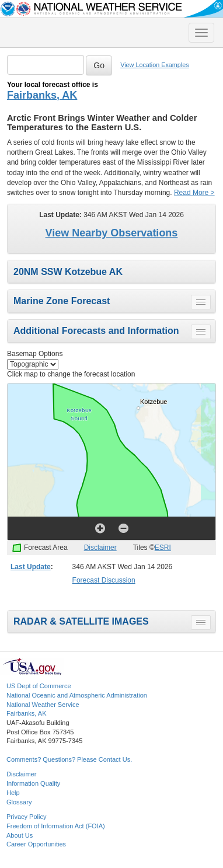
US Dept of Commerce (39, 686)
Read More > (194, 193)
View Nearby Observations (112, 233)
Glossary (19, 802)
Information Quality (33, 783)
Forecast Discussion (104, 580)
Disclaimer (100, 548)
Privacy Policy (26, 817)
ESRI (163, 548)
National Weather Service (43, 705)
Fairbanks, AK (42, 95)
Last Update (31, 567)
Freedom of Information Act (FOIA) (56, 826)
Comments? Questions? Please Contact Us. (69, 759)
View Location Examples (154, 65)
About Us (20, 835)
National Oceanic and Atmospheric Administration (77, 695)
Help (13, 793)
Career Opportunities (36, 844)
